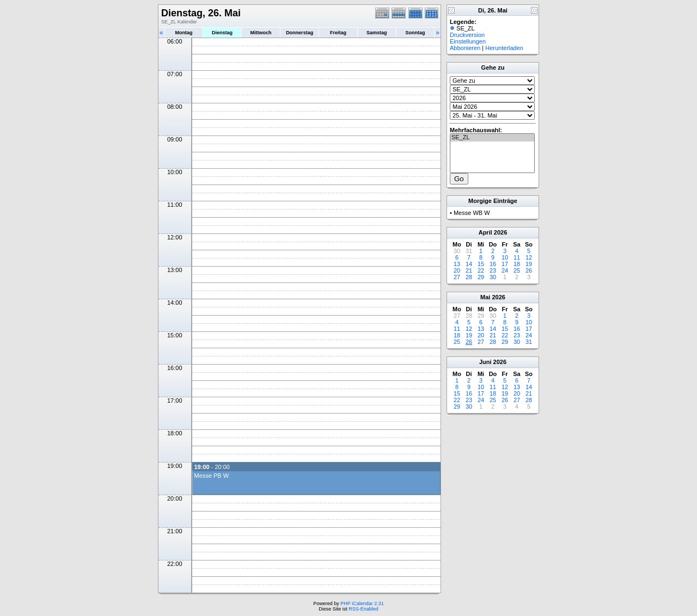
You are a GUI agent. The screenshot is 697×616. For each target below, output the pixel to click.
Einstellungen (468, 41)
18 (517, 264)
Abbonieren (465, 48)
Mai (485, 297)
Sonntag (415, 33)
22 (481, 270)
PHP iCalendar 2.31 (362, 603)
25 (517, 270)
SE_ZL (492, 138)
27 (457, 277)
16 (493, 264)
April (485, 232)
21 (469, 270)
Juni (485, 362)
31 (529, 342)
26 (529, 270)
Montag (184, 33)
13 (457, 264)
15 (481, 264)
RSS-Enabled (363, 609)
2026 (500, 232)
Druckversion (467, 35)
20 (457, 270)
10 (505, 257)
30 (493, 277)
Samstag (377, 33)
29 (481, 277)
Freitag (338, 33)
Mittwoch (261, 33)
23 (493, 270)
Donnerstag (299, 33)
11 (517, 257)
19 (529, 264)
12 (529, 257)
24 (505, 270)
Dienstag (222, 33)
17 (505, 264)
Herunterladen (504, 48)
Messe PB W (211, 476)
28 (469, 277)
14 (469, 264)
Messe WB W (472, 213)
